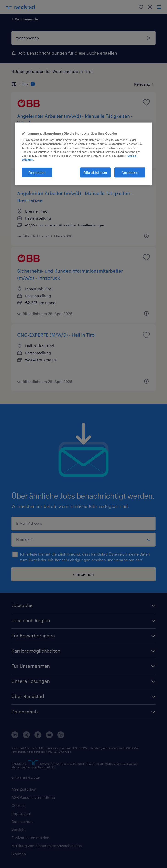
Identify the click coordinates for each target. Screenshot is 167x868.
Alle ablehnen (95, 172)
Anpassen (130, 172)
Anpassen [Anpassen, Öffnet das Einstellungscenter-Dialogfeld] (37, 172)
